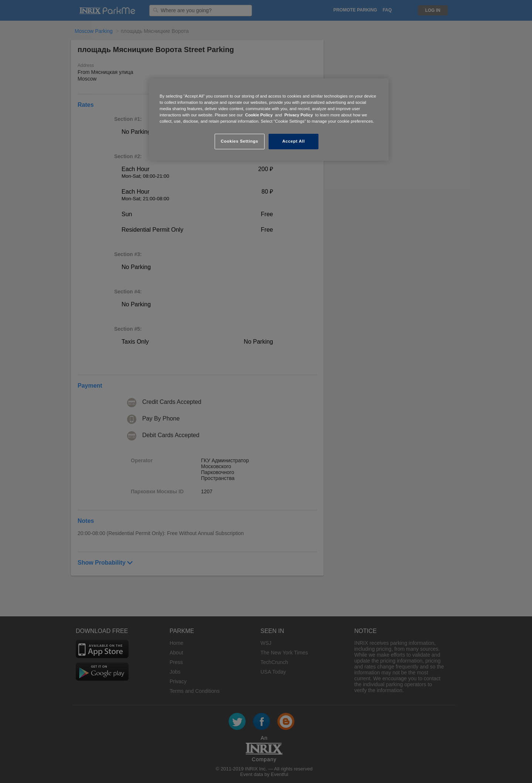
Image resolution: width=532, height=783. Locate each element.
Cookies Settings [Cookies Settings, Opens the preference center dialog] (239, 141)
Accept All (294, 141)
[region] (269, 120)
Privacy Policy (299, 115)
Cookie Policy (259, 115)
